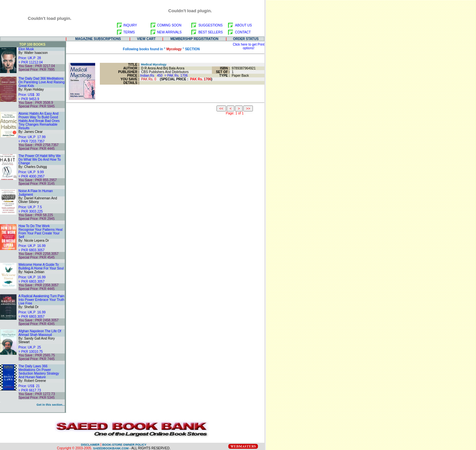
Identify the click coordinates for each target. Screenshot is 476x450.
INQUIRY (130, 25)
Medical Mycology (153, 64)
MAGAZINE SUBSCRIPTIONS (98, 39)
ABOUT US (243, 25)
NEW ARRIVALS (169, 32)
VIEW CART (146, 39)
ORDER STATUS (246, 39)
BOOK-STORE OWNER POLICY (124, 445)
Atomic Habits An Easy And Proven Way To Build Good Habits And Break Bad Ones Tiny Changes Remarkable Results (39, 121)
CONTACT (243, 32)
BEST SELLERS (211, 32)
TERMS (129, 32)
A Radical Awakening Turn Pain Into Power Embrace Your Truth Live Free (41, 300)
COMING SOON (169, 25)
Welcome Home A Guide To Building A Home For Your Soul (41, 266)
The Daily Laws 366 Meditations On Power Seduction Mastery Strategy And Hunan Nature (39, 372)
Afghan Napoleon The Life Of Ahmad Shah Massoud (40, 333)
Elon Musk (26, 49)
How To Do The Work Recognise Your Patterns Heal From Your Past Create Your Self (40, 231)
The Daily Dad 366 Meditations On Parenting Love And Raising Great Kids (42, 82)
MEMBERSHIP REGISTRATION (195, 39)
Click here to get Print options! (249, 46)
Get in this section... (51, 405)
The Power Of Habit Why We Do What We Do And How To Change (40, 160)
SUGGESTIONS (210, 25)
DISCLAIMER (90, 445)
